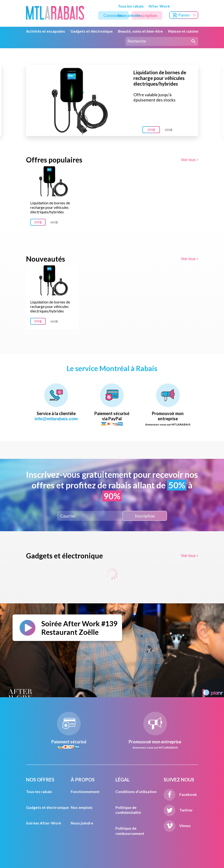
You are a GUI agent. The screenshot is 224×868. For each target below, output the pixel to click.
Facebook (180, 794)
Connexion (113, 15)
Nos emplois (82, 807)
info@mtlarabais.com (56, 419)
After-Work (159, 6)
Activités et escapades (46, 31)
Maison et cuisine (183, 31)
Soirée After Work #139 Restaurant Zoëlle (79, 628)
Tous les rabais (131, 6)
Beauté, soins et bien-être (140, 31)
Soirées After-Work (44, 823)
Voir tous (190, 160)
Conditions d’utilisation (136, 791)
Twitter (178, 810)
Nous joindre (129, 15)
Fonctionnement (85, 791)
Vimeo (177, 826)
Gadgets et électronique (92, 31)
